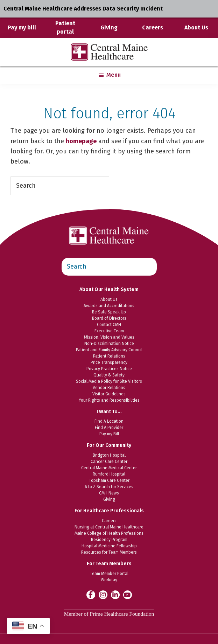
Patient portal (65, 27)
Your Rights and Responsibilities (109, 400)
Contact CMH (109, 325)
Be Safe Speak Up (109, 312)
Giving (109, 27)
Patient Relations (109, 356)
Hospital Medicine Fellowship (109, 546)
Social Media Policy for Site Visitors (109, 381)
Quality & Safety (109, 375)
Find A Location (109, 421)
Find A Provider (109, 428)
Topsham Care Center (109, 480)
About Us (196, 27)
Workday (109, 580)
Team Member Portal (109, 574)
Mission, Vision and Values (109, 337)
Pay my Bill (109, 434)
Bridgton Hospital (109, 455)
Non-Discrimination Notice (109, 344)
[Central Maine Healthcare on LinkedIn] (115, 594)
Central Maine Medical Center (109, 468)
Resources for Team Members (109, 552)
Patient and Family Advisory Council (109, 350)
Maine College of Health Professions (109, 533)
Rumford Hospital (109, 474)
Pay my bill (22, 27)
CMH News (109, 493)
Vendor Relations (109, 388)
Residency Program (109, 540)
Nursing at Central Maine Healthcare (109, 527)
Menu (114, 75)
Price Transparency (109, 362)
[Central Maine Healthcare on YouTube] (128, 594)
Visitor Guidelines (109, 394)
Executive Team (109, 331)
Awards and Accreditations (109, 306)
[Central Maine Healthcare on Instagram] (103, 594)
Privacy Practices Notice (109, 369)
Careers (153, 27)
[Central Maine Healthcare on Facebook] (91, 595)
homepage (81, 141)
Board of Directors (109, 318)
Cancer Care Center (109, 462)
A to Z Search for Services (109, 487)
